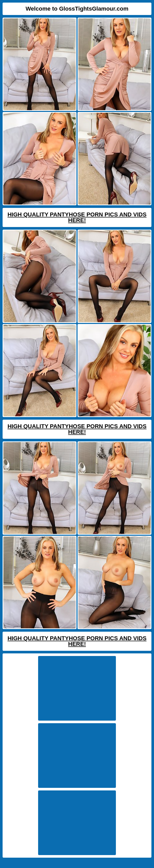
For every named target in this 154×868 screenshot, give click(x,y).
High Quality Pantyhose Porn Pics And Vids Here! (77, 217)
